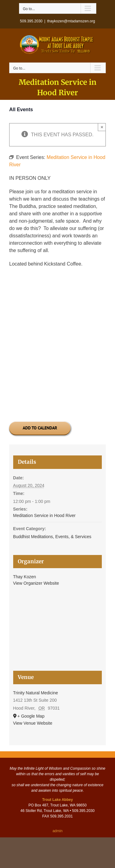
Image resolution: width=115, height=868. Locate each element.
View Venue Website (33, 723)
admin (57, 831)
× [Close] (102, 127)
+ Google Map (31, 716)
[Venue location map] (58, 632)
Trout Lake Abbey (57, 800)
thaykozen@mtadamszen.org (71, 21)
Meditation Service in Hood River (44, 515)
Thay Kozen (25, 577)
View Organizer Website (36, 583)
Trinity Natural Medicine (36, 693)
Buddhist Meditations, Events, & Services (52, 537)
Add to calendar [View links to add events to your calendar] (40, 428)
